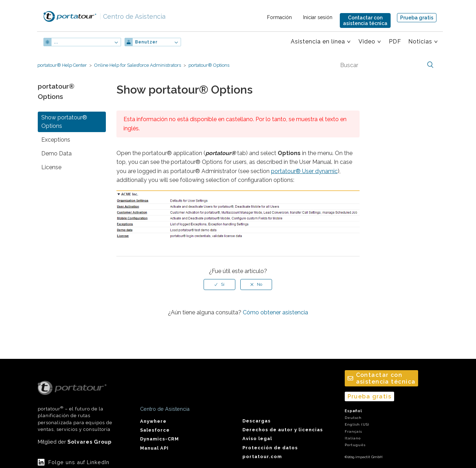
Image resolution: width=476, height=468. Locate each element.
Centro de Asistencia (132, 16)
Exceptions (56, 140)
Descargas (257, 421)
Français (353, 431)
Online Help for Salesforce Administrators (138, 65)
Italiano (353, 438)
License (51, 167)
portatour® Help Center (62, 65)
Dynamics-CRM (159, 439)
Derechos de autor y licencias (283, 430)
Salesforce (155, 430)
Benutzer (146, 42)
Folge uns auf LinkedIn (79, 462)
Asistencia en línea (318, 42)
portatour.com (262, 457)
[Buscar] (386, 65)
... (56, 42)
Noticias (420, 42)
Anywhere (153, 421)
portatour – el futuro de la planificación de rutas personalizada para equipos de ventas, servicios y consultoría (75, 407)
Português (355, 445)
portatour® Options (209, 65)
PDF (395, 42)
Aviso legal (257, 439)
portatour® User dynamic (304, 171)
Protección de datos (270, 448)
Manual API (154, 448)
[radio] (219, 284)
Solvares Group (89, 442)
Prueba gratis (417, 18)
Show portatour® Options (64, 122)
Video (367, 42)
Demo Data (56, 153)
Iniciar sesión (318, 17)
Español (353, 411)
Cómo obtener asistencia (275, 312)
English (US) (357, 424)
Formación (279, 17)
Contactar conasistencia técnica (365, 20)
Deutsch (353, 418)
